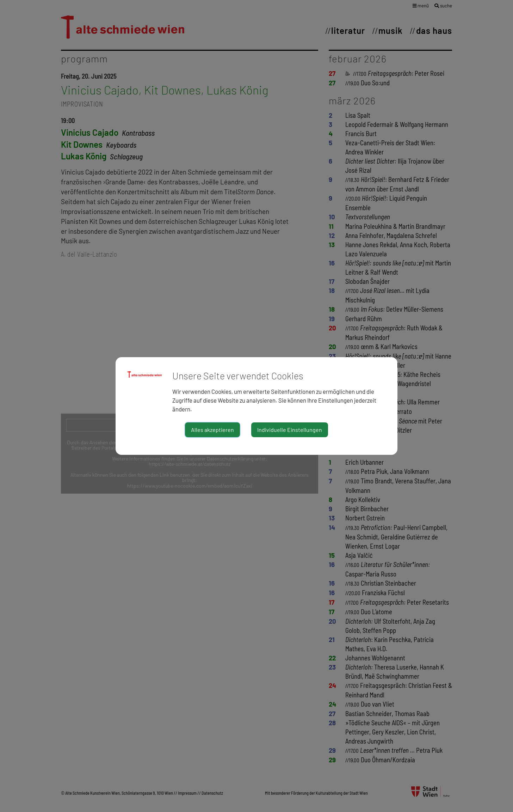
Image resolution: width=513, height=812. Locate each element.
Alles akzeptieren (212, 430)
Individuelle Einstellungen (290, 430)
